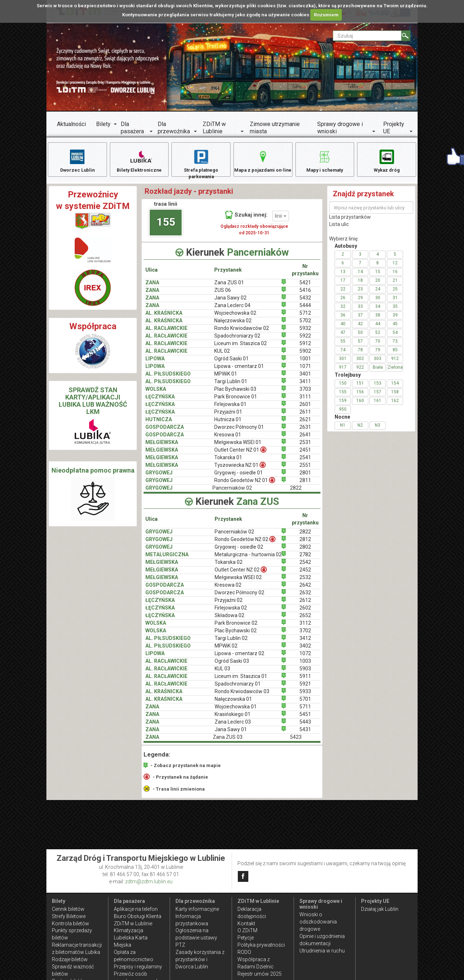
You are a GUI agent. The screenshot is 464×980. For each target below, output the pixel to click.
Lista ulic (339, 229)
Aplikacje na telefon (136, 909)
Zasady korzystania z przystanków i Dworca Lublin (200, 959)
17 (343, 285)
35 (395, 311)
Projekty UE (394, 128)
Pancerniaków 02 (234, 536)
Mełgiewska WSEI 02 (238, 582)
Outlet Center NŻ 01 (240, 454)
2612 (305, 604)
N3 (378, 430)
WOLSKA (156, 393)
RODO (244, 952)
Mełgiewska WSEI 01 (238, 447)
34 (378, 311)
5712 (305, 317)
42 (360, 328)
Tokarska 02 (229, 566)
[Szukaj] (406, 36)
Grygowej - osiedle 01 (239, 477)
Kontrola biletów (71, 924)
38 (378, 319)
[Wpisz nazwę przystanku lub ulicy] (371, 212)
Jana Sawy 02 (230, 302)
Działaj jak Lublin (380, 909)
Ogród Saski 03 (232, 665)
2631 (305, 431)
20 (378, 285)
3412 (305, 642)
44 (378, 328)
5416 (305, 294)
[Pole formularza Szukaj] (367, 36)
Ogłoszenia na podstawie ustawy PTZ (196, 938)
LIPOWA (155, 363)
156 (360, 396)
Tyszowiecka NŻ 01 (240, 469)
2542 (305, 566)
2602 (305, 612)
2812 (305, 544)
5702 (305, 325)
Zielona (395, 372)
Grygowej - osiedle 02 (239, 551)
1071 (305, 370)
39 (395, 319)
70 (378, 345)
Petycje (246, 938)
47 (343, 337)
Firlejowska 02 (231, 612)
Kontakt (246, 924)
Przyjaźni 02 (229, 604)
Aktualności (71, 124)
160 (360, 405)
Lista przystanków (350, 221)
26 (343, 302)
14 (360, 276)
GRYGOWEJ (159, 477)
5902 (305, 355)
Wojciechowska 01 (236, 711)
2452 (305, 574)
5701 (305, 703)
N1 (343, 430)
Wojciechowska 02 (235, 317)
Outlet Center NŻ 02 (241, 574)
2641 (305, 439)
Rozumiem (326, 15)
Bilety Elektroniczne (139, 161)
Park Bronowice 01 (236, 401)
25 (395, 293)
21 (395, 285)
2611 (305, 416)
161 (378, 405)
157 (378, 396)
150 (343, 388)
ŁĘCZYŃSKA (160, 401)
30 (378, 302)
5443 (305, 726)
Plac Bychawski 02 (236, 635)
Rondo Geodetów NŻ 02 (245, 543)
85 (395, 354)
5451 (305, 719)
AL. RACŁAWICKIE (166, 332)
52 (378, 337)
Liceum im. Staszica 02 (241, 348)
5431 (305, 734)
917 (343, 372)
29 (360, 302)
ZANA (152, 287)
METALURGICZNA (167, 559)
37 (360, 319)
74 (343, 354)
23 (360, 293)
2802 (305, 551)
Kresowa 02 (228, 589)
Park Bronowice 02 (236, 627)
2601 (305, 409)
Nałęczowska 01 (233, 703)
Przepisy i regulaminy (138, 967)
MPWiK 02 (226, 650)
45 (395, 328)
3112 (305, 627)
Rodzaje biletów (70, 959)
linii (281, 220)
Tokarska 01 (228, 461)
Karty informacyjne (197, 909)
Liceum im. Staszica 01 (241, 680)
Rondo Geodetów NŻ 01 (245, 484)
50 (360, 337)
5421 (305, 287)
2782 (305, 559)
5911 (305, 680)
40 (343, 328)
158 (395, 396)
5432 (305, 302)
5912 (305, 348)
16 (395, 276)
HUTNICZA (159, 424)
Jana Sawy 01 (231, 734)
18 (360, 285)
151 (360, 388)
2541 (305, 461)
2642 (305, 589)
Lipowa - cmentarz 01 (239, 370)
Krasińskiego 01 (233, 719)
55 (343, 345)
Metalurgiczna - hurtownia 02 (248, 559)
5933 (305, 696)
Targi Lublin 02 (231, 642)
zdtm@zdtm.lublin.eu (149, 881)
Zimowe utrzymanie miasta (275, 128)
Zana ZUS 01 (229, 287)
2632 (305, 597)
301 (343, 363)
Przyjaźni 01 (228, 416)
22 (343, 293)
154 (395, 388)
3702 (305, 635)
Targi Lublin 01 (231, 386)
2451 (305, 454)
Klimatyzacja (129, 930)
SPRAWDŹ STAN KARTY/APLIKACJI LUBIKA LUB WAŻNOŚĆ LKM (93, 405)
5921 (305, 688)
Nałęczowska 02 (233, 325)
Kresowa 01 (228, 439)
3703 (305, 393)
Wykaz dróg (387, 161)
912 (395, 363)
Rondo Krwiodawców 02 (242, 332)
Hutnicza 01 (228, 424)
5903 (305, 673)
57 (360, 345)
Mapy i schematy (325, 161)
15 (378, 276)
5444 (305, 310)
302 (360, 363)
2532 (305, 582)
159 (343, 405)
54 (395, 337)
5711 (305, 711)
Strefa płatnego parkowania (201, 164)
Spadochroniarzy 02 (237, 340)
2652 (305, 620)
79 (378, 354)
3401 (305, 378)
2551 (305, 469)
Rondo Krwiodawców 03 (242, 696)
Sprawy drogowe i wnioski (340, 128)
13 (343, 276)
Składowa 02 (229, 620)
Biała (378, 372)
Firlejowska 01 (230, 409)
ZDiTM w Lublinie (214, 128)
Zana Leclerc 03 (233, 726)
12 (395, 267)
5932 (305, 332)
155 (166, 226)
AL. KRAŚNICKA (164, 317)
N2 (360, 430)
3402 (305, 650)
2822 (305, 536)
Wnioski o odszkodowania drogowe (318, 922)
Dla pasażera (132, 128)
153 (378, 388)
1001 (305, 363)
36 (343, 319)
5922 (305, 340)
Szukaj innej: (246, 219)
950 (343, 414)
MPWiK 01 (226, 378)
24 (378, 293)
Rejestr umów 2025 (260, 974)
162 (395, 405)
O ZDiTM (247, 930)
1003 (305, 665)
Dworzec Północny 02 (239, 597)
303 (378, 363)
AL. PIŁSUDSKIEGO (168, 378)
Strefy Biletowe (69, 916)
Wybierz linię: (344, 243)
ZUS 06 (223, 294)
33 (360, 311)
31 (395, 302)
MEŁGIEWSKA (162, 447)
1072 (305, 658)
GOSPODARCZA (165, 431)
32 (343, 311)
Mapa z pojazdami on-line (263, 164)
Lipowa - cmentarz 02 (239, 658)
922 (360, 372)
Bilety (103, 124)
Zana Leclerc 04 (232, 310)
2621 (305, 424)
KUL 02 (222, 355)
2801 (305, 477)
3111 (305, 401)
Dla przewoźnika (174, 128)
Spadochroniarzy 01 (238, 688)
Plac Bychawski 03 (235, 393)
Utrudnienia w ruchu (322, 951)
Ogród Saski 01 (231, 363)
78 (360, 354)
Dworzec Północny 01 (239, 431)
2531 (305, 447)
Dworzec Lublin (77, 161)
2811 (305, 484)
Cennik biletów (68, 909)
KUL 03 (222, 673)
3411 (305, 386)
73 (395, 345)
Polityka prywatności (261, 945)
